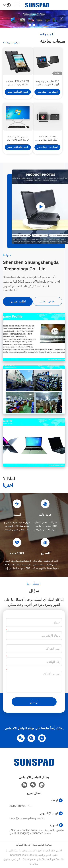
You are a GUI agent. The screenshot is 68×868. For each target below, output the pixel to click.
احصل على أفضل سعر (47, 92)
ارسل (34, 702)
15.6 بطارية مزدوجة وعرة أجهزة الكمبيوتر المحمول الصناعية (47, 84)
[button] (38, 25)
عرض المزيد (12, 42)
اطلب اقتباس (18, 301)
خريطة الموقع (23, 845)
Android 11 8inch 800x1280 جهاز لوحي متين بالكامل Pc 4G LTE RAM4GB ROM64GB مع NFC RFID (47, 139)
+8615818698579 (21, 806)
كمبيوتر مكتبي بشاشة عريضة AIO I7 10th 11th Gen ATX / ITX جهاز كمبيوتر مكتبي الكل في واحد (18, 139)
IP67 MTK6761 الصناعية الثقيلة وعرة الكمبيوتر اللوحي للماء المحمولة (18, 84)
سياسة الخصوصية (42, 845)
